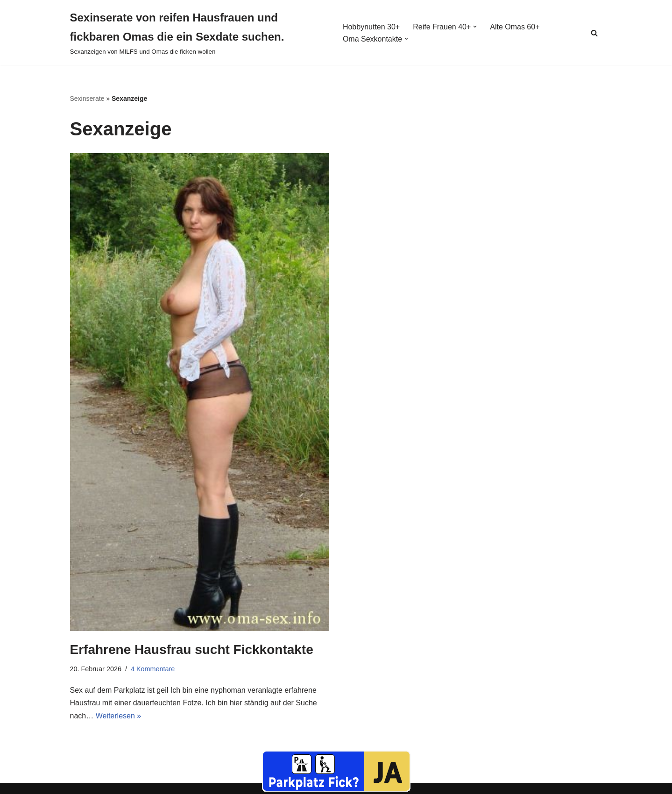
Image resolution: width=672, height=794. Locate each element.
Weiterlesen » (119, 716)
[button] (475, 27)
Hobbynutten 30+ (371, 27)
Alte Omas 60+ (515, 27)
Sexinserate (87, 98)
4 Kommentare (153, 669)
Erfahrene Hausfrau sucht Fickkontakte (192, 650)
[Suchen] (594, 33)
